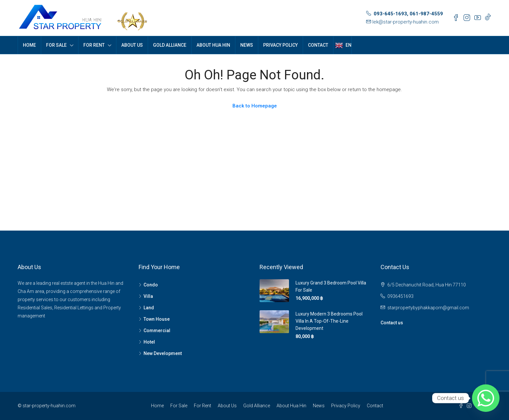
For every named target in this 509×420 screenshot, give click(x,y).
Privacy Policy (280, 45)
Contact (318, 45)
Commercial (157, 331)
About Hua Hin (213, 45)
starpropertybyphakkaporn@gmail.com (428, 308)
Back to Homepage (255, 106)
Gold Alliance (170, 45)
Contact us (392, 323)
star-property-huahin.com (49, 406)
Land (149, 308)
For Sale (56, 45)
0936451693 (400, 296)
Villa (148, 296)
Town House (157, 319)
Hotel (149, 342)
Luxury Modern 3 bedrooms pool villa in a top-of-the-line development (329, 321)
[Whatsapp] (486, 398)
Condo (151, 285)
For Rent (94, 45)
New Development (163, 353)
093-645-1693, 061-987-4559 (408, 14)
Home (29, 45)
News (247, 45)
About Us (132, 45)
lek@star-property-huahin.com (406, 22)
